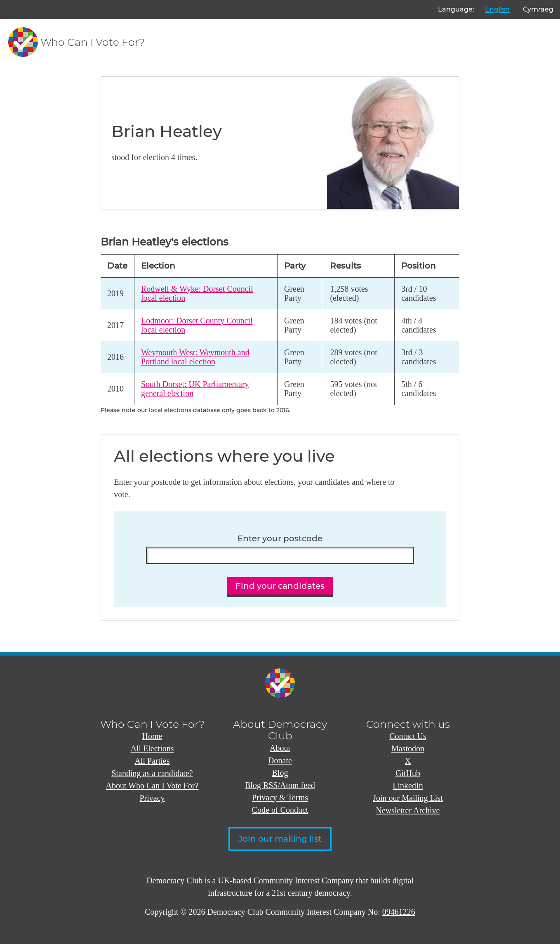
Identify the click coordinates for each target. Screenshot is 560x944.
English (497, 9)
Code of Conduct (280, 810)
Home (152, 736)
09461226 (399, 912)
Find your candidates (280, 586)
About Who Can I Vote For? (152, 786)
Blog (280, 773)
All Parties (152, 761)
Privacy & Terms (280, 798)
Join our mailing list (280, 839)
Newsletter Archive (408, 810)
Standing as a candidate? (152, 773)
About (280, 748)
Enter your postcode (280, 539)
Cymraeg (538, 9)
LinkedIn (408, 786)
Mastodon (408, 748)
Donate (280, 760)
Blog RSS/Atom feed (280, 785)
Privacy (152, 798)
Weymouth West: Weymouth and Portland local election (195, 357)
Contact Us (408, 736)
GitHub (408, 773)
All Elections (152, 748)
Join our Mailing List (408, 798)
